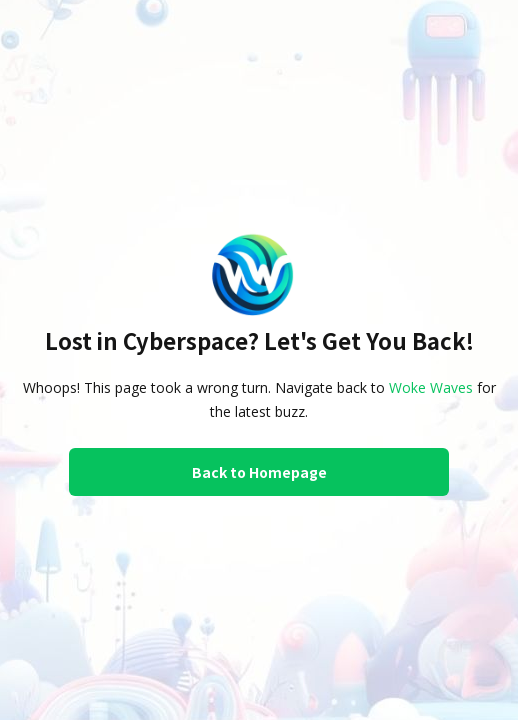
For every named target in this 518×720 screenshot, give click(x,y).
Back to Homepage (259, 472)
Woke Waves (431, 387)
